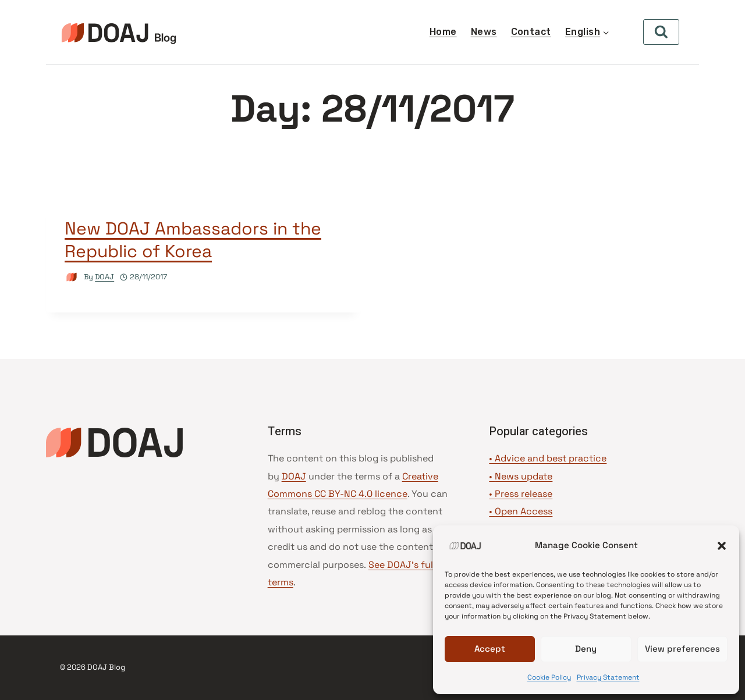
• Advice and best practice (548, 458)
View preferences (682, 649)
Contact (531, 32)
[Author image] (72, 277)
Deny (586, 649)
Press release (524, 494)
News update (524, 476)
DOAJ (104, 277)
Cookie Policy (549, 677)
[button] (722, 546)
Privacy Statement (608, 677)
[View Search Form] (661, 32)
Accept (490, 649)
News (484, 32)
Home (443, 32)
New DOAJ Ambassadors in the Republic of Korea (193, 240)
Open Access (524, 511)
